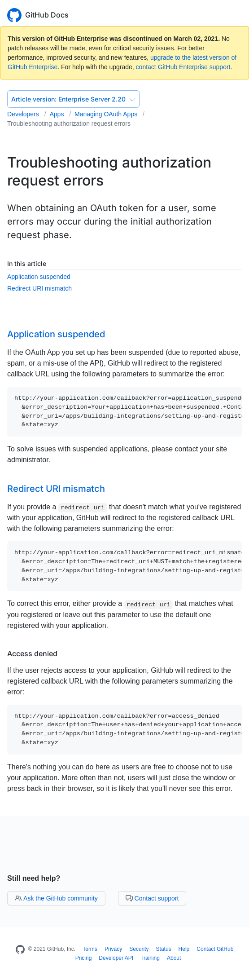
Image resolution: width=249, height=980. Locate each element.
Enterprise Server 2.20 (73, 99)
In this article (27, 263)
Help (184, 949)
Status (164, 949)
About (174, 958)
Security (139, 949)
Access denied (32, 653)
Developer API (116, 958)
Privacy (113, 949)
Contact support (152, 898)
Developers (24, 114)
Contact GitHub (215, 949)
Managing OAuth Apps (107, 114)
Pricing (84, 958)
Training (150, 958)
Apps (57, 114)
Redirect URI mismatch (39, 288)
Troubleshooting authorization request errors (69, 124)
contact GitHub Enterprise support (183, 67)
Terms (90, 949)
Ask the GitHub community (56, 898)
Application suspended (39, 277)
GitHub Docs (47, 15)
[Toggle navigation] (238, 14)
